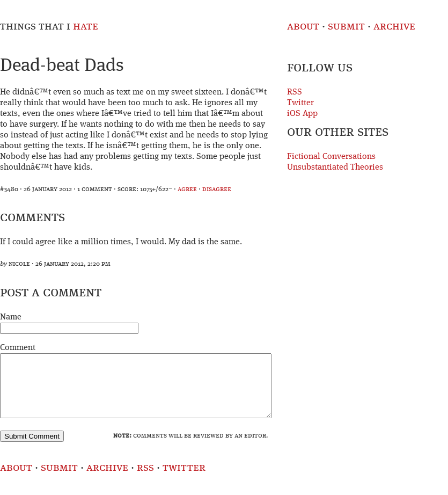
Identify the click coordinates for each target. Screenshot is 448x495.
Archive (394, 27)
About (303, 27)
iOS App (302, 114)
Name (11, 317)
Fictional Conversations (331, 157)
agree (187, 189)
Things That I (49, 27)
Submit (346, 27)
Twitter (300, 103)
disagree (217, 189)
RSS (295, 92)
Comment (18, 348)
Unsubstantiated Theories (335, 168)
